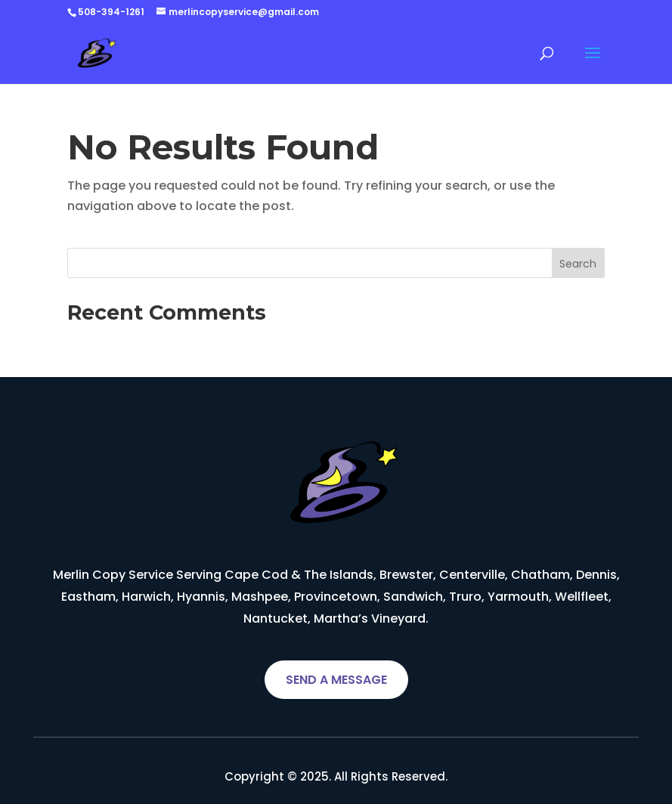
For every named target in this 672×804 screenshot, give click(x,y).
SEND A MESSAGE (336, 680)
